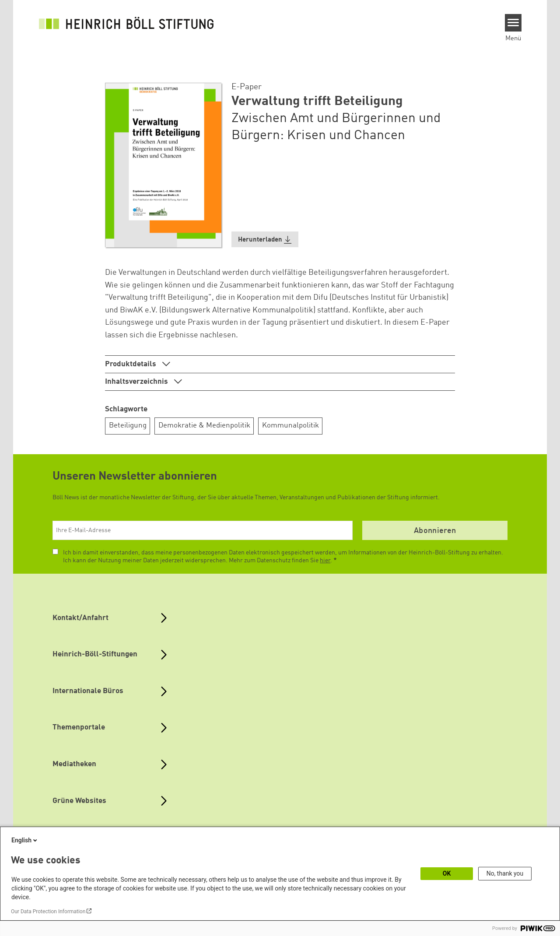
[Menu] (513, 23)
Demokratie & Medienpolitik (204, 426)
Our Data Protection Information (48, 911)
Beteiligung (128, 426)
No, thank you (505, 873)
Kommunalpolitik (290, 426)
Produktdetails (131, 364)
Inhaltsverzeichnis (137, 382)
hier (325, 561)
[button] (265, 240)
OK (447, 873)
